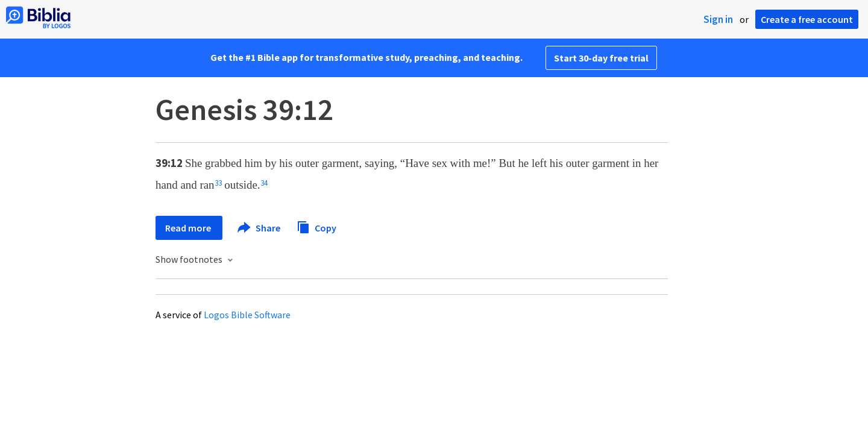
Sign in (718, 19)
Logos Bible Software (247, 315)
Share (259, 228)
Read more (189, 228)
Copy (316, 226)
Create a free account (807, 19)
